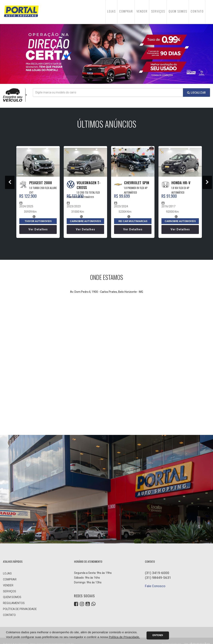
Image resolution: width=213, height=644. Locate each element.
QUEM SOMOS (178, 11)
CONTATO (197, 11)
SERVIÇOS (158, 11)
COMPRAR (126, 11)
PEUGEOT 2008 (41, 183)
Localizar (196, 93)
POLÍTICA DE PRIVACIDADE (20, 609)
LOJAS (111, 11)
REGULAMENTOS (14, 603)
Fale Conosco (155, 586)
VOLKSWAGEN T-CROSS (89, 185)
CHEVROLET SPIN (137, 183)
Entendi (158, 635)
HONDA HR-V (181, 183)
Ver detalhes (38, 229)
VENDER (142, 11)
